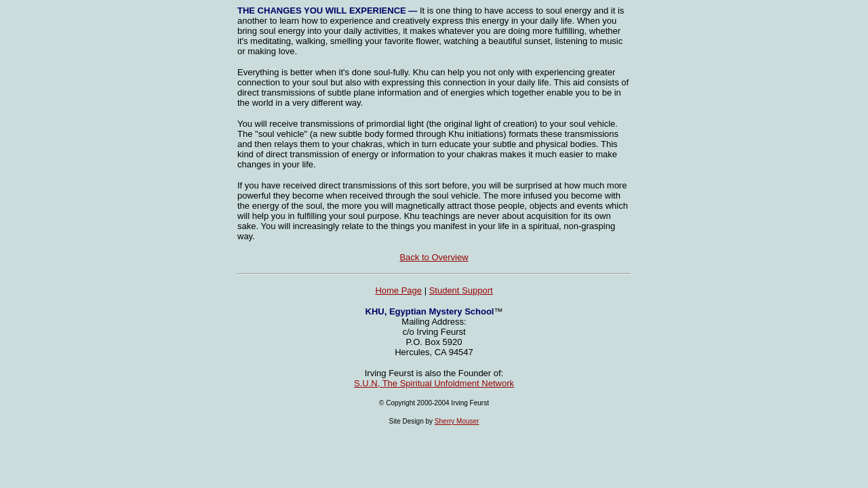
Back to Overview (434, 257)
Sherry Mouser (457, 421)
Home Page (398, 290)
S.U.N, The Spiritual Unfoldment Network (434, 383)
